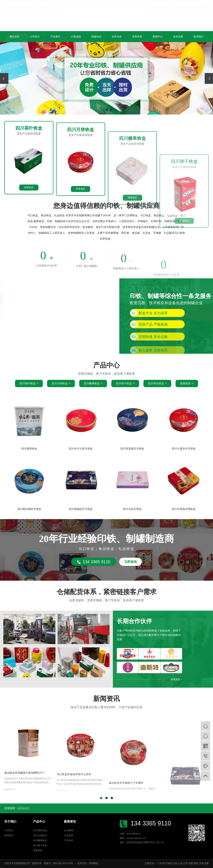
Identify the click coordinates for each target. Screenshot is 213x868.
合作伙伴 (117, 37)
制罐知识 (96, 37)
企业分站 (152, 3)
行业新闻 (69, 835)
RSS (171, 3)
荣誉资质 (137, 37)
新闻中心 (158, 37)
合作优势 (178, 37)
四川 (164, 863)
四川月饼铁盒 (40, 835)
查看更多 (29, 223)
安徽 (206, 863)
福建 (191, 863)
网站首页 (14, 37)
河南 (201, 863)
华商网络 (94, 863)
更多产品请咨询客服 (29, 169)
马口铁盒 (44, 3)
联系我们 (199, 37)
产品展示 (55, 37)
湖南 (196, 863)
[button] (102, 110)
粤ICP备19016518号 (63, 863)
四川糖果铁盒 (40, 840)
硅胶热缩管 (23, 808)
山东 (180, 863)
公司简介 (35, 37)
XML (178, 3)
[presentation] (4, 78)
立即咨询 (130, 578)
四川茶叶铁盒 (40, 830)
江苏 (185, 863)
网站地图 (163, 3)
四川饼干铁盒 (40, 845)
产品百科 (69, 840)
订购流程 (76, 37)
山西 (175, 863)
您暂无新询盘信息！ (192, 3)
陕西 (170, 863)
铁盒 (35, 3)
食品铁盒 (55, 3)
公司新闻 (69, 830)
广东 (159, 863)
